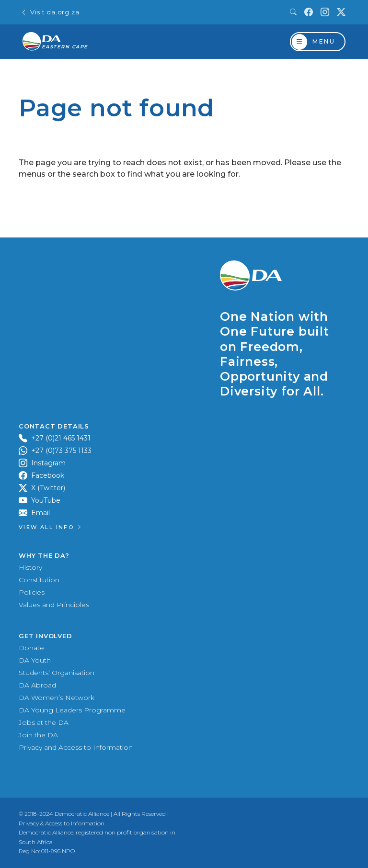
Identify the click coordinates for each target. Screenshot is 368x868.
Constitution (39, 580)
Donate (31, 648)
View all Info (51, 527)
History (30, 567)
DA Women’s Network (57, 698)
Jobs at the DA (44, 722)
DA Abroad (37, 685)
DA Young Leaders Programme (72, 710)
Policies (32, 592)
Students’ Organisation (57, 673)
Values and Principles (54, 605)
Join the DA (38, 735)
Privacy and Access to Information (76, 747)
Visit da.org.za (50, 12)
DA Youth (35, 660)
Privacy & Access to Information (62, 823)
